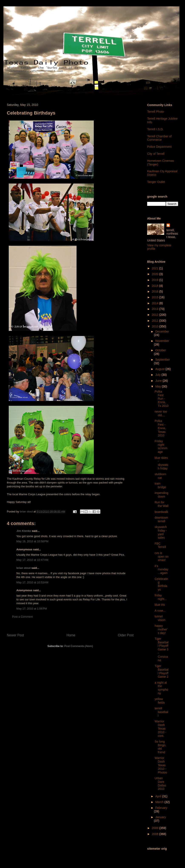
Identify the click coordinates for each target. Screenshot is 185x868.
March (160, 802)
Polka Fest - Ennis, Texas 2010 (160, 428)
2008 (156, 834)
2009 (156, 828)
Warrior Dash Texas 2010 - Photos (161, 765)
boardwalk (161, 512)
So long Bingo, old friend (160, 747)
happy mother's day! (161, 629)
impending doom (162, 495)
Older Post (126, 635)
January (161, 817)
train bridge (160, 485)
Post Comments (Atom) (79, 646)
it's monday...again (162, 570)
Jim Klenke (24, 531)
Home (71, 635)
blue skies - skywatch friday (162, 463)
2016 (156, 291)
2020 (156, 274)
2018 (156, 286)
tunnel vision (160, 618)
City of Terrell (156, 154)
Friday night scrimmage (161, 446)
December (162, 331)
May (158, 386)
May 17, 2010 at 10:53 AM (32, 582)
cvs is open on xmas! (162, 557)
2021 (156, 268)
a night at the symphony (161, 688)
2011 (156, 321)
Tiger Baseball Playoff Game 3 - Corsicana (162, 649)
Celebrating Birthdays (161, 584)
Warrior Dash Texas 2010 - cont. (160, 728)
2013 (156, 309)
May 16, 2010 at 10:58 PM (32, 541)
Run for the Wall (162, 504)
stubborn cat (160, 476)
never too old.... (161, 413)
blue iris (160, 605)
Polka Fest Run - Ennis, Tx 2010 (162, 399)
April (159, 796)
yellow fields (160, 701)
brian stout (23, 568)
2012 (156, 315)
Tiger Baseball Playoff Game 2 (162, 671)
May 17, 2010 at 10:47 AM (32, 560)
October (161, 350)
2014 (156, 303)
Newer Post (15, 635)
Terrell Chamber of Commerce (159, 138)
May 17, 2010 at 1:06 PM (32, 609)
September (162, 360)
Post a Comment (22, 617)
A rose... (160, 611)
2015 (156, 297)
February (161, 808)
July (158, 375)
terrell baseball (161, 712)
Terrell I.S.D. (155, 129)
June (159, 381)
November (162, 341)
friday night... (161, 597)
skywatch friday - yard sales (161, 532)
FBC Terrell (160, 545)
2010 (156, 326)
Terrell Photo (156, 112)
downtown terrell (161, 519)
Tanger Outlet (156, 182)
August (160, 369)
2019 (156, 280)
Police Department (159, 147)
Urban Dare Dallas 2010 (160, 783)
